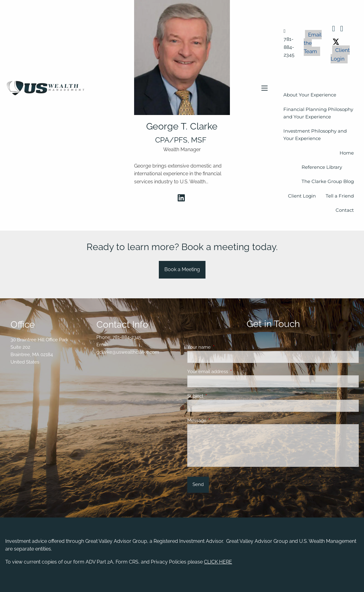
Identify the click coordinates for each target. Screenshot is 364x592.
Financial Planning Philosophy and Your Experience (318, 113)
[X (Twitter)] (336, 41)
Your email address (230, 372)
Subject (218, 396)
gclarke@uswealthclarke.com (128, 352)
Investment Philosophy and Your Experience (315, 135)
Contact (345, 210)
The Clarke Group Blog (328, 181)
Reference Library (322, 167)
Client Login (340, 54)
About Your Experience (310, 95)
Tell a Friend (340, 196)
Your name (221, 347)
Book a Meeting (182, 269)
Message (219, 420)
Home (347, 153)
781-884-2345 (127, 337)
